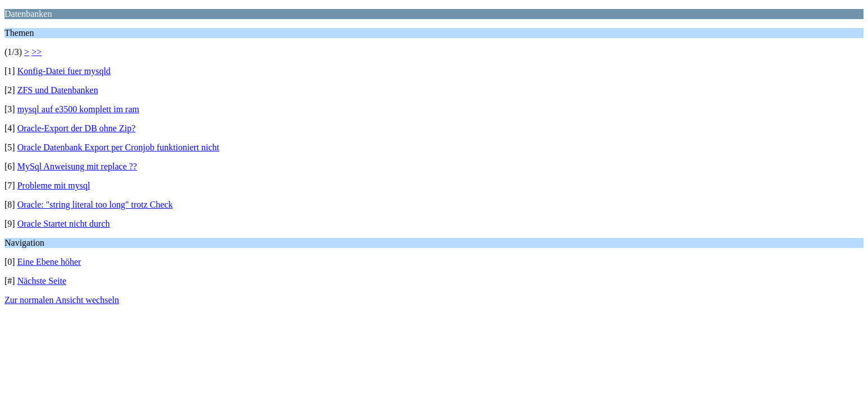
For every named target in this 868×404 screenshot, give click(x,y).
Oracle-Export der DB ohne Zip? (77, 128)
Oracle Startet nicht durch (64, 224)
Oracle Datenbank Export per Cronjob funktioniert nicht (118, 147)
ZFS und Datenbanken (58, 90)
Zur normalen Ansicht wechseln (62, 300)
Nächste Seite (42, 281)
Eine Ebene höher (49, 262)
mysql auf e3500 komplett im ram (78, 109)
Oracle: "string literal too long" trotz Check (95, 205)
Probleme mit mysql (54, 185)
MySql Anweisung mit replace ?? (77, 166)
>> (36, 52)
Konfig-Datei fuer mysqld (64, 71)
